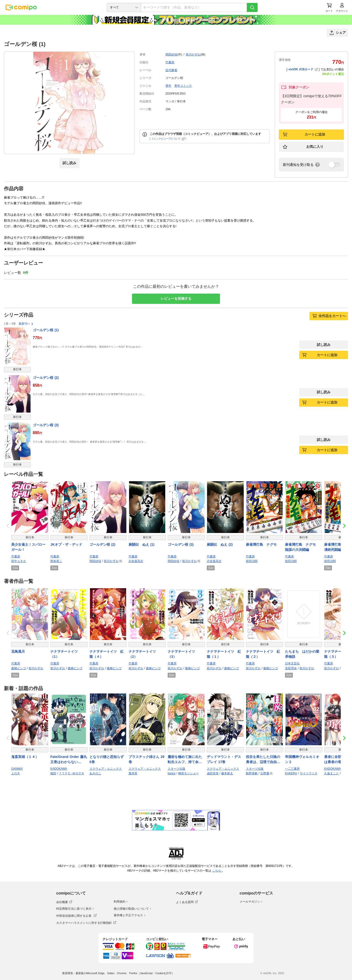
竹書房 (170, 62)
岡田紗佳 (171, 54)
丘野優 (265, 773)
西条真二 (56, 561)
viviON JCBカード (303, 69)
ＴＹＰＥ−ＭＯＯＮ (71, 773)
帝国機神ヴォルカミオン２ (302, 759)
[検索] (252, 7)
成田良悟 (213, 773)
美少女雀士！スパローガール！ (28, 547)
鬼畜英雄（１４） (25, 757)
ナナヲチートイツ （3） (183, 654)
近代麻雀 (171, 70)
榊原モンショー (188, 773)
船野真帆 (252, 773)
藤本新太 (227, 773)
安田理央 (291, 668)
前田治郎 (252, 561)
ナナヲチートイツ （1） (66, 654)
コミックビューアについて (168, 139)
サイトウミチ (309, 773)
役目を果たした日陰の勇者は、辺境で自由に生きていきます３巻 (263, 760)
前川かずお (193, 54)
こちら (217, 871)
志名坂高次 (136, 561)
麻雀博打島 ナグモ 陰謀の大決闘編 (302, 547)
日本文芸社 (292, 663)
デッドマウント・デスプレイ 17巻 (224, 759)
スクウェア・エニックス (106, 769)
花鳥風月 (18, 651)
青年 (168, 86)
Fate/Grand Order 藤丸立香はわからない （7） (69, 760)
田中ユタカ (19, 561)
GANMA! (17, 769)
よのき (16, 773)
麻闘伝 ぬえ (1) (142, 544)
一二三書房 (292, 769)
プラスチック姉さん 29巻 (146, 759)
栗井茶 (133, 773)
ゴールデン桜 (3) (46, 425)
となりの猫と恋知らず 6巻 (107, 759)
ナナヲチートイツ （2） (144, 654)
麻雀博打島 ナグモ (261, 544)
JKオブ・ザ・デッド (66, 544)
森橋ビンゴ (19, 668)
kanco (172, 773)
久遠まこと (331, 773)
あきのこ (95, 773)
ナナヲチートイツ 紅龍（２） (263, 654)
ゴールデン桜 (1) (46, 330)
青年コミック (183, 86)
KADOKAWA (59, 769)
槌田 (53, 773)
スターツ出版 (176, 769)
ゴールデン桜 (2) (46, 378)
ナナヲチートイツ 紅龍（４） (107, 654)
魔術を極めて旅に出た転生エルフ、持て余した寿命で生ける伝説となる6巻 (185, 760)
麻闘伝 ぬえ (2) (220, 544)
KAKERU (291, 773)
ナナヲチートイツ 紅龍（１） (224, 654)
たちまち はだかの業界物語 (302, 654)
